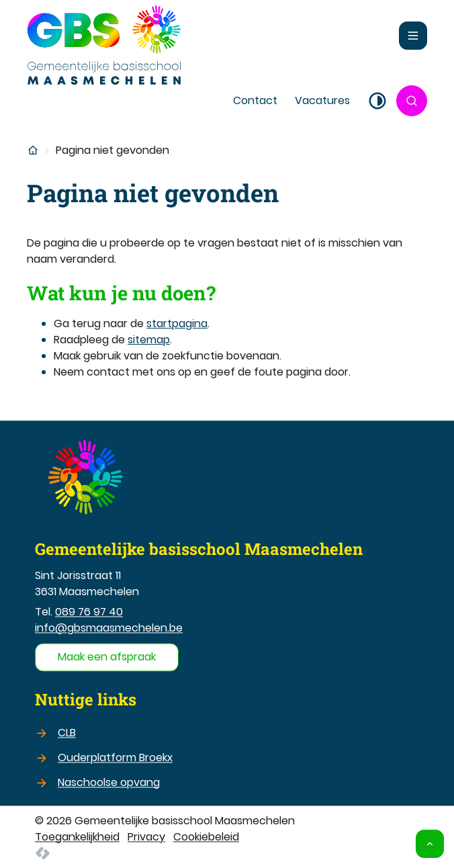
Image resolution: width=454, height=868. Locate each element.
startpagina (177, 323)
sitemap (149, 340)
